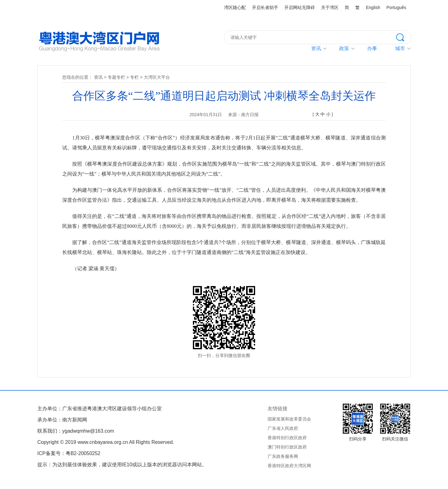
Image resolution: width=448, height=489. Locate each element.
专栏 (134, 77)
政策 (344, 48)
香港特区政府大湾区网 (289, 466)
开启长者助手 (265, 7)
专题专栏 (116, 77)
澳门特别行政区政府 (287, 447)
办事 (372, 48)
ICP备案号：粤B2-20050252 (69, 453)
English (373, 7)
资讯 (316, 48)
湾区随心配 (235, 7)
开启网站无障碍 (300, 7)
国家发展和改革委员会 (289, 419)
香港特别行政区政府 (287, 438)
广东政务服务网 (283, 456)
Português (396, 7)
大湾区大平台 (157, 77)
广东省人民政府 (283, 428)
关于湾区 (330, 7)
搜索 (404, 37)
